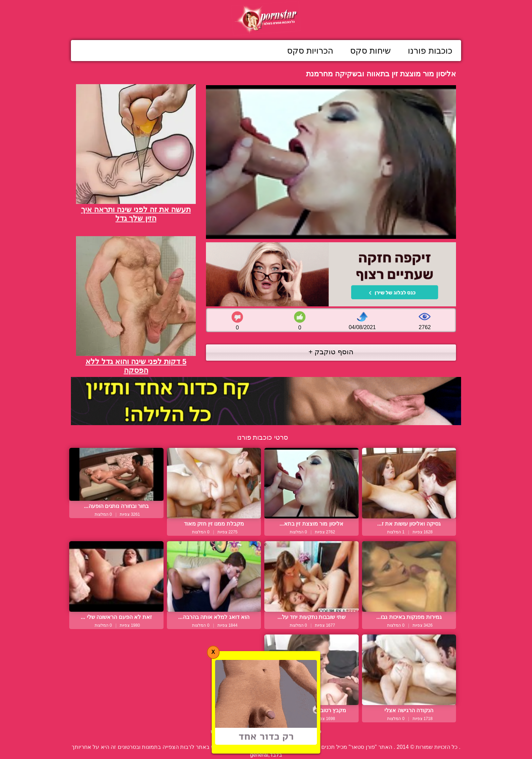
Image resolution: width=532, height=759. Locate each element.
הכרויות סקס (310, 51)
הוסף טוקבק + (331, 352)
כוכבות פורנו (430, 51)
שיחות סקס (370, 51)
